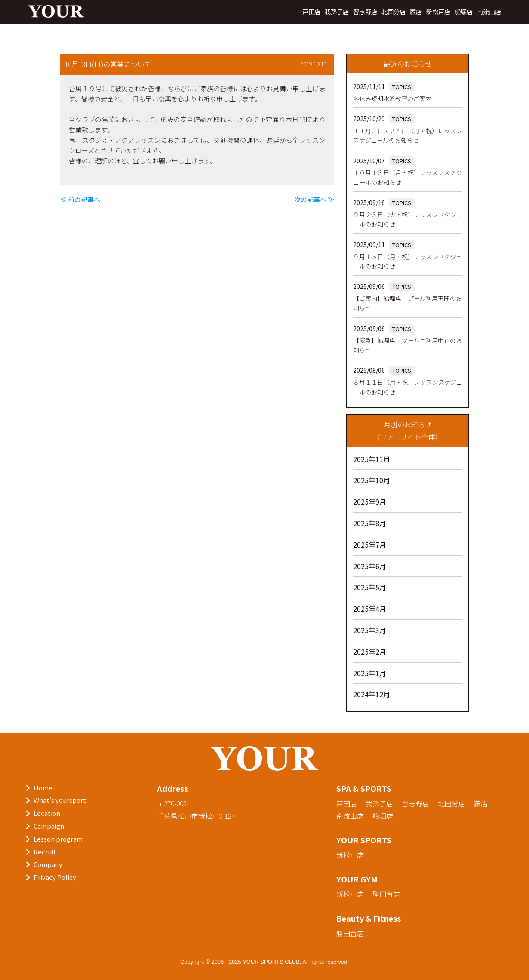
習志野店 (365, 12)
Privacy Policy (55, 877)
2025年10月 (372, 480)
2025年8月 (370, 523)
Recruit (45, 852)
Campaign (49, 826)
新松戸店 (438, 12)
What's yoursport (60, 800)
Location (47, 813)
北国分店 (394, 12)
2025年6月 (370, 566)
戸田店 (311, 12)
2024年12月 (372, 694)
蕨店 (416, 12)
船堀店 (464, 12)
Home (43, 788)
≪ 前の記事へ (80, 199)
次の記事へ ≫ (314, 199)
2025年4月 (370, 609)
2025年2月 (370, 652)
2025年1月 (370, 673)
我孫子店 (337, 12)
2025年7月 (370, 545)
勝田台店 (386, 894)
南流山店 (489, 12)
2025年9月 (370, 502)
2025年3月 (370, 630)
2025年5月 (370, 587)
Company (48, 864)
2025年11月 (372, 459)
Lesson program (58, 839)
